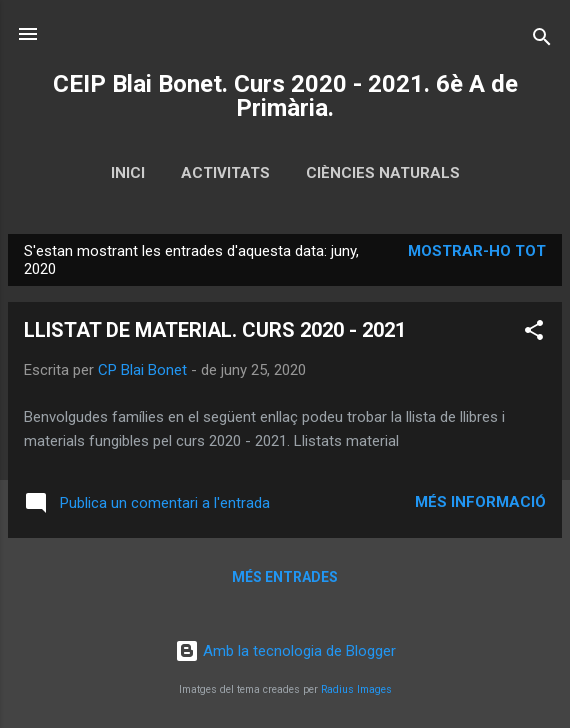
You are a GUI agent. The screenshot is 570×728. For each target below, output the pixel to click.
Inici (128, 173)
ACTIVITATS (225, 173)
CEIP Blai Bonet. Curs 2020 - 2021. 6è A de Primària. (285, 96)
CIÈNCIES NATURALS (383, 173)
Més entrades (285, 577)
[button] (534, 333)
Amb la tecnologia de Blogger (285, 651)
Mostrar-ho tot (477, 251)
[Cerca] (542, 40)
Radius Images (356, 689)
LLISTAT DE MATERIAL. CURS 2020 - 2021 (215, 330)
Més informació (480, 502)
